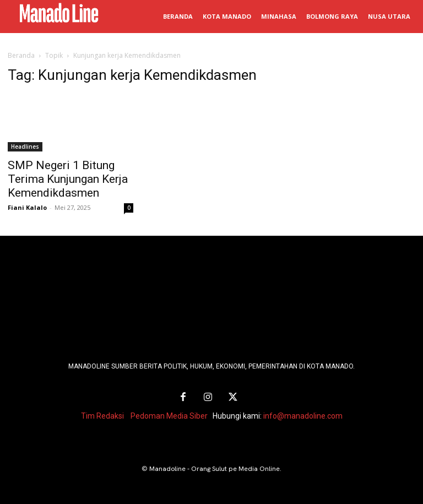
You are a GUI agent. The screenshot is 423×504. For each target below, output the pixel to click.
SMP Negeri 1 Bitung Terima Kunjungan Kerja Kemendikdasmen (68, 179)
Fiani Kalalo (27, 207)
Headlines (25, 147)
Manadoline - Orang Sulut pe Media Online (215, 467)
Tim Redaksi (102, 414)
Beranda (21, 55)
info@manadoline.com (303, 414)
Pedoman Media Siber (169, 414)
